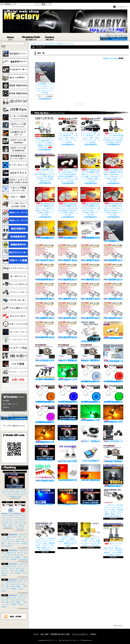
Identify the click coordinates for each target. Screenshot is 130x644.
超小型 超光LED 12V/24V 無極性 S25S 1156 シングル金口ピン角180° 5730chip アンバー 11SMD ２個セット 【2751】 (45, 230)
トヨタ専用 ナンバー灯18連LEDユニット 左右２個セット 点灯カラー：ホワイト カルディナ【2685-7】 (113, 272)
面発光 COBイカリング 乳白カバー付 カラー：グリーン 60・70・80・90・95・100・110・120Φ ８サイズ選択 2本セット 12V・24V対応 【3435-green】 (114, 394)
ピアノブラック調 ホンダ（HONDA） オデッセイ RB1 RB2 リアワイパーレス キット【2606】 (91, 130)
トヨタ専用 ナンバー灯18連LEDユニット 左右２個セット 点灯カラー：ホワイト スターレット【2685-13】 (68, 310)
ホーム (11, 38)
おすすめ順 (113, 58)
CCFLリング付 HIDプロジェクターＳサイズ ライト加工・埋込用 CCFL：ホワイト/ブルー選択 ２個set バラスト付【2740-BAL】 (45, 537)
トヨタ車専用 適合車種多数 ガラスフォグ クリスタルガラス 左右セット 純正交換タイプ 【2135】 (91, 353)
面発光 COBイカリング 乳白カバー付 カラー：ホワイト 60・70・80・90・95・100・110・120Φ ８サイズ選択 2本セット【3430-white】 (8, 516)
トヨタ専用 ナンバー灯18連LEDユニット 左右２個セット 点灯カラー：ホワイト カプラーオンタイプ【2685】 (45, 253)
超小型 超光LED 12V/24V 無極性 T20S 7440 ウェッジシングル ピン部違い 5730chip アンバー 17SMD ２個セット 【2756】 (90, 168)
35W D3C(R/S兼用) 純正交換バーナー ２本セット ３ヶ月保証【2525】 (68, 454)
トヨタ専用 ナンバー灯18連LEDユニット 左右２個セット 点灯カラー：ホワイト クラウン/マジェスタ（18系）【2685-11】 (113, 291)
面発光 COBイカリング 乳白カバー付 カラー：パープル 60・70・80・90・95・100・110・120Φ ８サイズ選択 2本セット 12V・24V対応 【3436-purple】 (46, 414)
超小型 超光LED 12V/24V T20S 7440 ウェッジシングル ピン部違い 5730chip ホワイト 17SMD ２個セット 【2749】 (90, 230)
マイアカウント (122, 7)
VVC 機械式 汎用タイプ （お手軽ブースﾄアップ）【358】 (90, 434)
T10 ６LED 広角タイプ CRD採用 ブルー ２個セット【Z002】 (45, 497)
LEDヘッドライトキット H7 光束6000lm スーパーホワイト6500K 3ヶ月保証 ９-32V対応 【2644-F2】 (45, 133)
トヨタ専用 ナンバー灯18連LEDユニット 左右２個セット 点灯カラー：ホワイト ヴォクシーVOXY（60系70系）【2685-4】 (45, 272)
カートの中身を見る (14, 417)
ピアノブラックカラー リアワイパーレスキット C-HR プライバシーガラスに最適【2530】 (68, 433)
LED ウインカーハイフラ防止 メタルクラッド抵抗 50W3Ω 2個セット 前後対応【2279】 (46, 473)
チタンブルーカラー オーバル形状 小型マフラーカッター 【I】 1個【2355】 (91, 453)
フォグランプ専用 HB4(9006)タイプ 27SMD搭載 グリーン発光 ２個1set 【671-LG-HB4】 (91, 413)
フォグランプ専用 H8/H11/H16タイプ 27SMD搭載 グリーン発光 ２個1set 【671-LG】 (68, 372)
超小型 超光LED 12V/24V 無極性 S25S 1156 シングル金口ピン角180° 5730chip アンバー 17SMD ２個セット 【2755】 (68, 230)
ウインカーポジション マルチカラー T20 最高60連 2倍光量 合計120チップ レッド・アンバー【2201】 (68, 473)
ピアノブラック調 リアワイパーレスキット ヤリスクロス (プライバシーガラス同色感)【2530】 (68, 413)
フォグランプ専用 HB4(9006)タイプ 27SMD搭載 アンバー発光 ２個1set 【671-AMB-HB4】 (45, 434)
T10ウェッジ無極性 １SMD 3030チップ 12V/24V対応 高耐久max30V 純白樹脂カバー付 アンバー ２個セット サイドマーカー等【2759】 (113, 330)
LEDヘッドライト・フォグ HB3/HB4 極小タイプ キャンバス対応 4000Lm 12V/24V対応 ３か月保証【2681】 (113, 130)
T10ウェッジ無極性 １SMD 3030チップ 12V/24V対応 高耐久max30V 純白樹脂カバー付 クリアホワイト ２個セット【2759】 (68, 168)
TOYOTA (60, 43)
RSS (12, 616)
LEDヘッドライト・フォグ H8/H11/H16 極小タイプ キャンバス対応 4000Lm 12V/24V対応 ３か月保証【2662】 (114, 539)
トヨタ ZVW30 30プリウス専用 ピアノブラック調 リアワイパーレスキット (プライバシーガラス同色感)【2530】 (15, 485)
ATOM (18, 616)
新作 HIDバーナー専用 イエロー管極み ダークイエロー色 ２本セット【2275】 (91, 534)
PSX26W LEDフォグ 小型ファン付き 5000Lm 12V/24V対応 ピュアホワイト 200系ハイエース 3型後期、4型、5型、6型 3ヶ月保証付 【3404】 (46, 372)
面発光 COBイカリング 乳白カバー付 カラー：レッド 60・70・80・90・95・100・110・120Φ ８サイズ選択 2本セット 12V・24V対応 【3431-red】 (20, 517)
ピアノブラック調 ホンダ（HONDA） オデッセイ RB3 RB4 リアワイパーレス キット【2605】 (68, 130)
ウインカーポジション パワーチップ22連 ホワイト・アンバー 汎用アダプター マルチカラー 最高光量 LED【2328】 (91, 473)
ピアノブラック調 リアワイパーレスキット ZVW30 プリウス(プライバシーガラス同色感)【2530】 (45, 453)
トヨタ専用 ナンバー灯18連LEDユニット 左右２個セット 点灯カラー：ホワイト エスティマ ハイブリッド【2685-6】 (90, 272)
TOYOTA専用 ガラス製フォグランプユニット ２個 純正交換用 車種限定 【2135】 (114, 454)
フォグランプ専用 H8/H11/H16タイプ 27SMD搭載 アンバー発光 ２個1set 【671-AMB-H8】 (114, 414)
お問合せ (50, 38)
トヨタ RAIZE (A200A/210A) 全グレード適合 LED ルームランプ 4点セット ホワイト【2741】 (90, 332)
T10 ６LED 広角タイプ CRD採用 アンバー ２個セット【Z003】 (68, 497)
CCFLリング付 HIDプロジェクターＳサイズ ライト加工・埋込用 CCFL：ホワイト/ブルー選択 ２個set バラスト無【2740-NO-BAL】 (113, 503)
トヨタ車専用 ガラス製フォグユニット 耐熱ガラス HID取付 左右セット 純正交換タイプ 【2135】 (68, 353)
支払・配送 (44, 634)
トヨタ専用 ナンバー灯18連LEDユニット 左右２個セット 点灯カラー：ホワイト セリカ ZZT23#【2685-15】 (113, 310)
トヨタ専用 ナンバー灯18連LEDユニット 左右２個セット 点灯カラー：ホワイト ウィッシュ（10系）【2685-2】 (90, 253)
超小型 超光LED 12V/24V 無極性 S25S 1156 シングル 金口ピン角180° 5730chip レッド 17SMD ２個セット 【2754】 (113, 201)
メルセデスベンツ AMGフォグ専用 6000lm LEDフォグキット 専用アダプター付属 (68, 535)
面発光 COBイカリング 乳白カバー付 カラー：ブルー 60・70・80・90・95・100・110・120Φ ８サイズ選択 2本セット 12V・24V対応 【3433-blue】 (15, 555)
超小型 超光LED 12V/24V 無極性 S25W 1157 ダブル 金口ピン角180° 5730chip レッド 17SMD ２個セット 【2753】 (90, 201)
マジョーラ (69, 43)
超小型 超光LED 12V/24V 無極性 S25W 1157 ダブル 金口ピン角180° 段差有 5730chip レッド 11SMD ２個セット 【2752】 (68, 201)
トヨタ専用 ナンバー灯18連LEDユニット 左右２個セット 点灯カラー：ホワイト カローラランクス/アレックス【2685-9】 (68, 291)
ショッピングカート (114, 37)
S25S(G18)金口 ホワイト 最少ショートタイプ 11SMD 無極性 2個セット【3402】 (113, 353)
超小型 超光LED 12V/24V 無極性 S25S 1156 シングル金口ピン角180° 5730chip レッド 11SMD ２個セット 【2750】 (45, 201)
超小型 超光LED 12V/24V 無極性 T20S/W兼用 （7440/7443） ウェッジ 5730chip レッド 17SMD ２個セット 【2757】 (113, 168)
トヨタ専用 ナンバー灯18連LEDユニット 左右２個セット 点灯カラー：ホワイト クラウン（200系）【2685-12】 (45, 310)
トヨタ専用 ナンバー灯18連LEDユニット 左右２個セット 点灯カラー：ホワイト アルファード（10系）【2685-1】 (68, 253)
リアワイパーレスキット (46, 43)
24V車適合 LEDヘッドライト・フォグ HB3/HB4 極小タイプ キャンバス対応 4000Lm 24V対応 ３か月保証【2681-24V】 (45, 168)
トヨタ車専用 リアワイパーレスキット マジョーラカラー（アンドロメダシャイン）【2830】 (45, 78)
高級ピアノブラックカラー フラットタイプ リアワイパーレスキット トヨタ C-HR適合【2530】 (90, 497)
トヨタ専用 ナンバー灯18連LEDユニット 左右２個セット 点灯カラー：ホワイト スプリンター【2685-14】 (90, 310)
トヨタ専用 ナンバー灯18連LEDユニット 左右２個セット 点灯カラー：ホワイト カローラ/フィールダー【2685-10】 (90, 291)
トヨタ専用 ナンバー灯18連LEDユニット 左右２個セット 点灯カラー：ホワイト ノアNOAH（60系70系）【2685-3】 (113, 253)
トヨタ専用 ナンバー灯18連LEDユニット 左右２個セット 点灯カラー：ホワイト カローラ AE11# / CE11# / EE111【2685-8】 (45, 291)
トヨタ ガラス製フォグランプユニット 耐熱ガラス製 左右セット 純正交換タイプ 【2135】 (45, 353)
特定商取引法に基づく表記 (60, 634)
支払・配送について (31, 38)
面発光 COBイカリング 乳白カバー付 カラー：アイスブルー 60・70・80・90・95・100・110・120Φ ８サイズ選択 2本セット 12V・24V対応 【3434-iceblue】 (91, 394)
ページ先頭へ (118, 626)
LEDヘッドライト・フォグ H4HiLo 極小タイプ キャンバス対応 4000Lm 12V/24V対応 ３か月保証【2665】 (114, 476)
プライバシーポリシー (80, 634)
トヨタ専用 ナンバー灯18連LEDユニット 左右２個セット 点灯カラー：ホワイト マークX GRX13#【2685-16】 (45, 330)
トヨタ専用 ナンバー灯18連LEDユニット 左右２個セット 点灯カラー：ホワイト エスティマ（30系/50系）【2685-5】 (68, 272)
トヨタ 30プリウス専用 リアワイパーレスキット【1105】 (113, 434)
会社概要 (6, 401)
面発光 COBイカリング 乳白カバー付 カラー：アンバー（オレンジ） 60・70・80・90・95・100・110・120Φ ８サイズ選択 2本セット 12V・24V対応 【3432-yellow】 (45, 394)
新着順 (106, 58)
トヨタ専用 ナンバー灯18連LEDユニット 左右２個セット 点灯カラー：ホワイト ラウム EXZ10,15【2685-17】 (68, 330)
